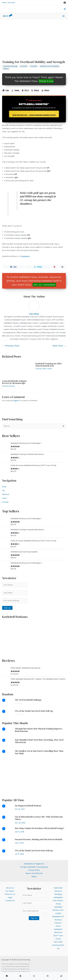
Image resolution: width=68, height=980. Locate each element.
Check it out (46, 81)
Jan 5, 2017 (19, 843)
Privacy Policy (34, 870)
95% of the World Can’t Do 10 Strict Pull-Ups (34, 711)
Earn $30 (11, 3)
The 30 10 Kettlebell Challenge (28, 700)
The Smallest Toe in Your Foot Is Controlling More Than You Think (39, 752)
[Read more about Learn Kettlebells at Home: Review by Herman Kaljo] (17, 369)
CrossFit (24, 66)
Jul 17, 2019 (19, 854)
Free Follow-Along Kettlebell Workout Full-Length (58, 907)
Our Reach (10, 891)
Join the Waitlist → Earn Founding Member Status (34, 115)
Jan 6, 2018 (19, 832)
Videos (6, 69)
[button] (65, 9)
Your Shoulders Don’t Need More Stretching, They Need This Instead (39, 741)
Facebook (25, 256)
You (4, 490)
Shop (4, 3)
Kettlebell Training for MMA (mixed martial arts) (49, 365)
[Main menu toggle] (64, 16)
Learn (5, 498)
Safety (34, 877)
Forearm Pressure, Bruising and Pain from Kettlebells (39, 839)
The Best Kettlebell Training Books (34, 867)
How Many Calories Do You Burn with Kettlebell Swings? (40, 828)
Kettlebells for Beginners (34, 864)
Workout (6, 494)
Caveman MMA (41, 369)
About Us (10, 888)
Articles (5, 502)
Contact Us (10, 901)
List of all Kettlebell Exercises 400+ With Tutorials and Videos (39, 818)
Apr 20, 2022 (20, 823)
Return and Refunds (34, 873)
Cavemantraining (10, 66)
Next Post (59, 346)
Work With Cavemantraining (58, 945)
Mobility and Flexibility (50, 66)
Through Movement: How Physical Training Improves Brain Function (39, 730)
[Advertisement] (34, 778)
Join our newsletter (44, 285)
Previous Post (11, 346)
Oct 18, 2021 (20, 809)
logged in (17, 400)
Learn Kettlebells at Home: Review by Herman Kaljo (15, 382)
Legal (10, 897)
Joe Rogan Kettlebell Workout (28, 806)
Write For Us (10, 894)
